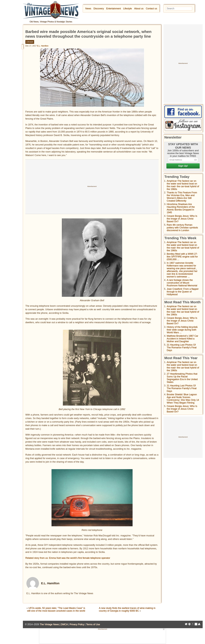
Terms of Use (93, 624)
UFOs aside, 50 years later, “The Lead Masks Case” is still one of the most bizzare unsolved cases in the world (56, 609)
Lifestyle (127, 9)
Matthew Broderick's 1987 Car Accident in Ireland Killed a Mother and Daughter (182, 339)
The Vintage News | (50, 624)
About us (139, 9)
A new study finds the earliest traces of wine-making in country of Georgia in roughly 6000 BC (127, 609)
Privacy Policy (77, 624)
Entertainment (113, 9)
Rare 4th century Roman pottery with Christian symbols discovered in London (182, 228)
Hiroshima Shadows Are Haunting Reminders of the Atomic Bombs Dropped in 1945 (181, 208)
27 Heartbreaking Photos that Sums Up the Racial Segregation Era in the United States (182, 378)
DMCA (64, 624)
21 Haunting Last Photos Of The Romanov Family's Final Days (182, 348)
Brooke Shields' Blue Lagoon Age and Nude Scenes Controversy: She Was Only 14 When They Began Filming (183, 399)
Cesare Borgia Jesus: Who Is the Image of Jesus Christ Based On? (182, 219)
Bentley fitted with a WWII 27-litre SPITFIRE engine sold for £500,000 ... (182, 257)
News (88, 9)
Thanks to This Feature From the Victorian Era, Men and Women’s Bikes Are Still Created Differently (182, 197)
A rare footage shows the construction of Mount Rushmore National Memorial (182, 283)
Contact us (151, 9)
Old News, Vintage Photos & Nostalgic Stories (51, 22)
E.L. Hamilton (43, 46)
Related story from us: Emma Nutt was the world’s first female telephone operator (68, 558)
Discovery (99, 9)
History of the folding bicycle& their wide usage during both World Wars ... (182, 330)
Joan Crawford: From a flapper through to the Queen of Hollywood (183, 292)
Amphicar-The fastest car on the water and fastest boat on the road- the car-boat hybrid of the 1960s (183, 185)
